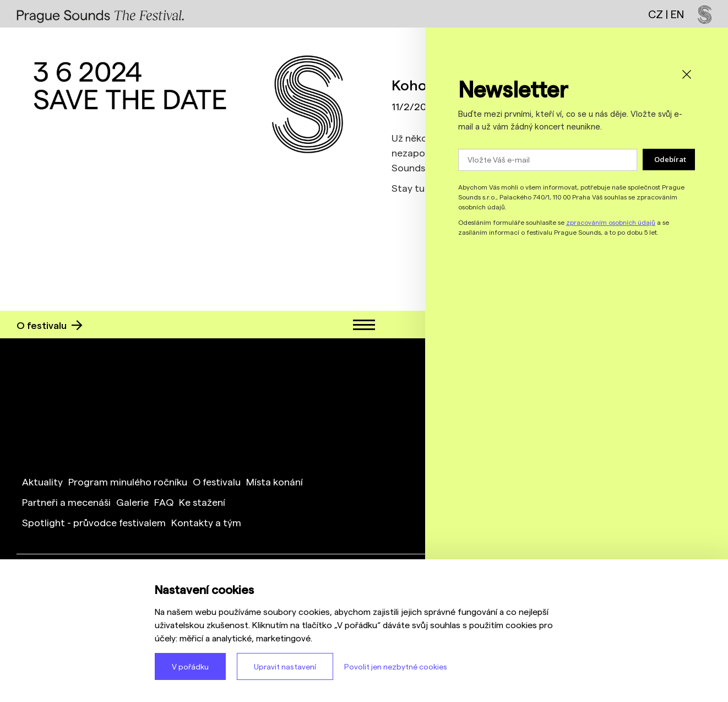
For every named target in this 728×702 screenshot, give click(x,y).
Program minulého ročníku (128, 481)
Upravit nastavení (285, 666)
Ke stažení (202, 502)
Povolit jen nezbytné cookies (396, 666)
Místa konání (275, 481)
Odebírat (670, 159)
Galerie (132, 502)
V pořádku (190, 666)
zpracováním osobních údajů (611, 222)
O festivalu (50, 325)
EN (677, 14)
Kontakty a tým (206, 522)
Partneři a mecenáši (66, 502)
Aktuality (42, 481)
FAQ (164, 502)
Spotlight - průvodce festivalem (94, 522)
